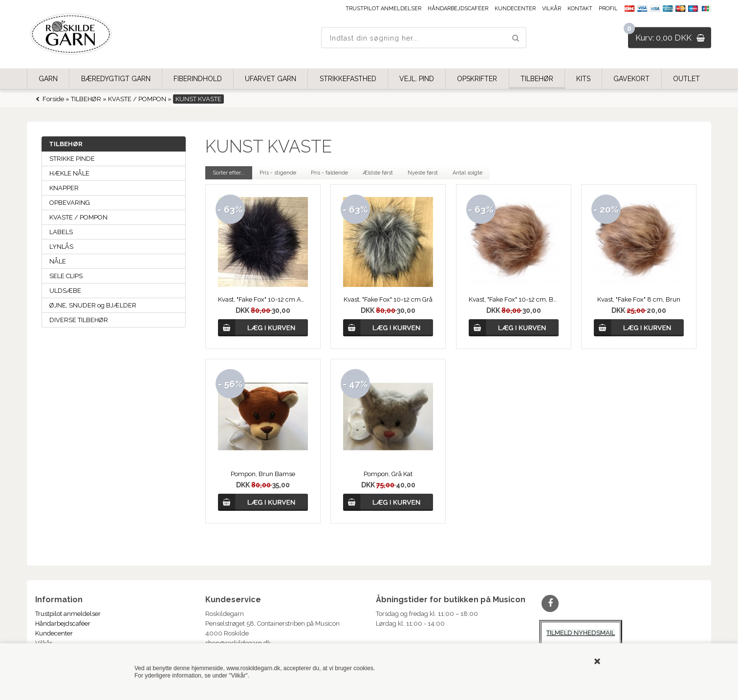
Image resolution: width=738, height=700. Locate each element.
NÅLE (58, 261)
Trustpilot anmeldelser (383, 9)
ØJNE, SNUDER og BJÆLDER (93, 305)
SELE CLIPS (66, 276)
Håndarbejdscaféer (458, 9)
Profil (608, 9)
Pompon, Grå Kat (388, 474)
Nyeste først (423, 173)
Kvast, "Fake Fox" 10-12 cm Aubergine (263, 299)
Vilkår (552, 9)
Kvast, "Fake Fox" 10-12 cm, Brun (514, 299)
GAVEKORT (631, 79)
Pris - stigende (278, 173)
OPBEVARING (70, 203)
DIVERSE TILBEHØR (79, 320)
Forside (53, 99)
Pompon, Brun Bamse (263, 474)
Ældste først (378, 173)
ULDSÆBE (65, 291)
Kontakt (580, 9)
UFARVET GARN (271, 79)
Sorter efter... (229, 173)
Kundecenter (515, 9)
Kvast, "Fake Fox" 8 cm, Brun (639, 299)
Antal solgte (467, 173)
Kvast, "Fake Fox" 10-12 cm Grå (388, 299)
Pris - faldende (329, 173)
